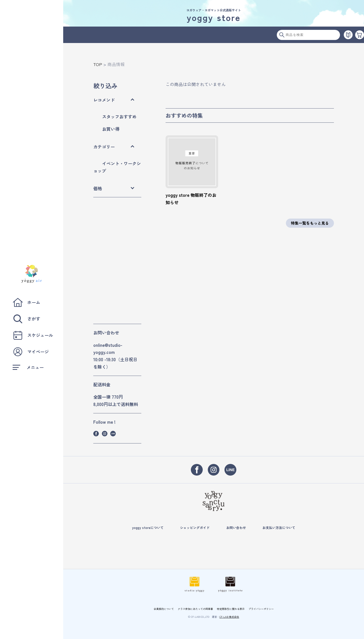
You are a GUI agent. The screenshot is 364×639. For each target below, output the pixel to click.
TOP (98, 64)
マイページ (31, 352)
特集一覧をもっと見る (310, 223)
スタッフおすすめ (119, 116)
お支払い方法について (279, 528)
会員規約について (164, 609)
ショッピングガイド (195, 528)
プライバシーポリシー (261, 609)
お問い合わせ (236, 528)
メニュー (28, 367)
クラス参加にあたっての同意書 (195, 609)
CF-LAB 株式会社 (229, 617)
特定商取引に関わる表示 (231, 609)
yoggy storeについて (148, 528)
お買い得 (111, 129)
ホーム (26, 302)
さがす (26, 319)
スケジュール (33, 335)
